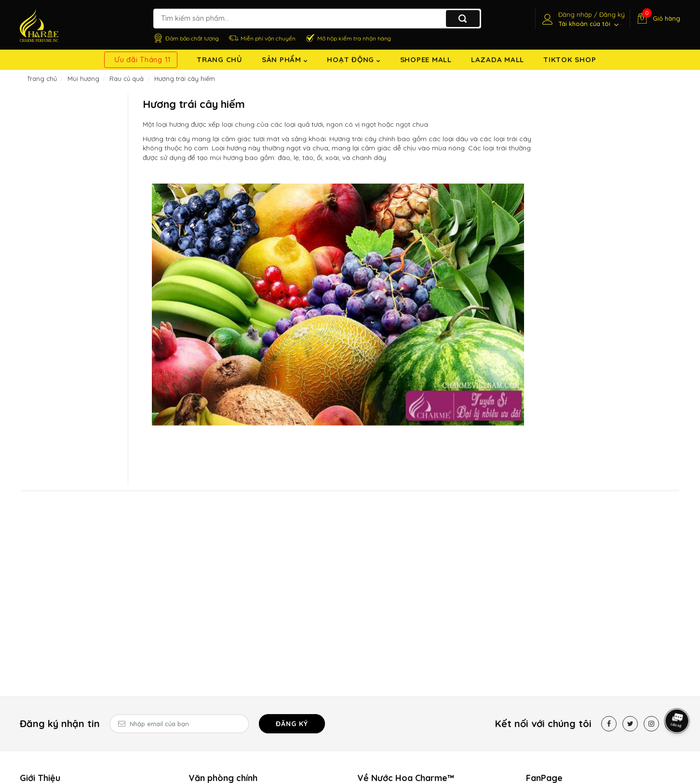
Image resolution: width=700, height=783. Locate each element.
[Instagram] (651, 724)
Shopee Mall (426, 60)
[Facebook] (609, 724)
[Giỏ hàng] (657, 18)
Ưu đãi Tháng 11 (143, 60)
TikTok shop (570, 60)
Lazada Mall (498, 60)
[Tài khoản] (582, 19)
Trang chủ (220, 60)
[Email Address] (179, 724)
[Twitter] (630, 724)
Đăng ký (292, 724)
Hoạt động (354, 60)
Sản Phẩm (285, 60)
